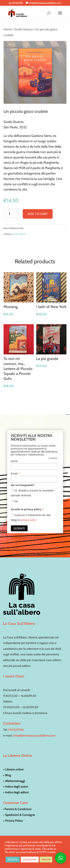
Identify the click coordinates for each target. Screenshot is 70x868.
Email (15, 474)
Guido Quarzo (24, 29)
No (16, 501)
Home (8, 29)
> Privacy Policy (13, 821)
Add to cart (38, 214)
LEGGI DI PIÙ (30, 859)
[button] (61, 858)
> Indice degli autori (16, 787)
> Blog (7, 775)
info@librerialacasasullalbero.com (34, 736)
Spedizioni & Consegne (20, 815)
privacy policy (28, 520)
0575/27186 (16, 730)
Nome (14, 461)
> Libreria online (13, 769)
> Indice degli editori (16, 792)
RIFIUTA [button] (46, 859)
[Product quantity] (11, 214)
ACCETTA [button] (13, 859)
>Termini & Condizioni (17, 809)
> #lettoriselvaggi (14, 781)
